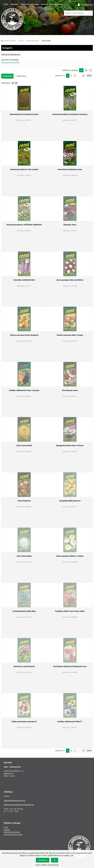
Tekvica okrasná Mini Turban (70, 335)
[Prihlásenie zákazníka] (85, 5)
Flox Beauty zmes (70, 390)
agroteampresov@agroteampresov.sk (19, 805)
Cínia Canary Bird (24, 445)
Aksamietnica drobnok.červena (24, 114)
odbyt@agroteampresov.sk (15, 800)
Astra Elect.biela (24, 556)
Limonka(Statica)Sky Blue (24, 611)
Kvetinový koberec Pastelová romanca (70, 114)
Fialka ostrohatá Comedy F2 (24, 721)
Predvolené (7, 76)
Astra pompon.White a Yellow (70, 556)
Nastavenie (43, 860)
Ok (55, 860)
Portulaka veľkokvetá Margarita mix (70, 666)
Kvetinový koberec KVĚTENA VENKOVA (24, 225)
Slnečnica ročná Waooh (24, 666)
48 (86, 70)
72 (91, 70)
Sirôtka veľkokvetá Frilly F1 (70, 721)
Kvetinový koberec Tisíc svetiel (24, 169)
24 (81, 70)
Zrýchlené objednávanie (11, 54)
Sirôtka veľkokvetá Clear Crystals (24, 390)
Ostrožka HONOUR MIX (24, 280)
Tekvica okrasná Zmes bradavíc (24, 335)
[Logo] (12, 19)
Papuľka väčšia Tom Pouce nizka (70, 611)
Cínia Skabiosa (24, 501)
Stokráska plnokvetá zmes (70, 169)
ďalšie (89, 76)
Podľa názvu (21, 76)
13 (83, 76)
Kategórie (47, 48)
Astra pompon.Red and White (70, 280)
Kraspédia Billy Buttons (70, 501)
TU (57, 865)
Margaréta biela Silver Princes (70, 445)
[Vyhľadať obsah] (90, 13)
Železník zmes (70, 225)
